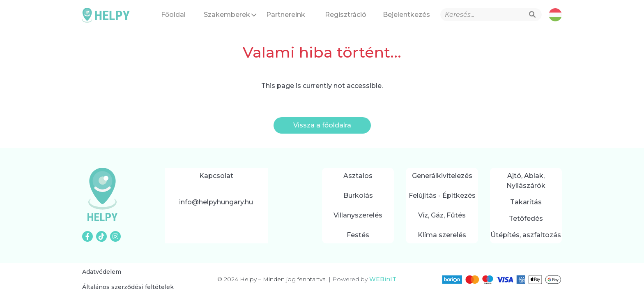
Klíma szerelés (442, 235)
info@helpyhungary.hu (216, 202)
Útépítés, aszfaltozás (526, 235)
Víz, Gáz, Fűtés (442, 215)
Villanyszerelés (358, 215)
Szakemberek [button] (230, 15)
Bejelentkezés (406, 15)
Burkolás (358, 195)
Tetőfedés (526, 219)
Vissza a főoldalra (322, 125)
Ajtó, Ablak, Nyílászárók (526, 181)
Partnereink (286, 15)
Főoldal (173, 15)
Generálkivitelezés (442, 176)
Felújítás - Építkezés (442, 195)
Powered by (362, 279)
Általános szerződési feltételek (128, 287)
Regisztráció (346, 15)
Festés (358, 235)
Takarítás (526, 202)
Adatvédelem (102, 272)
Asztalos (358, 176)
